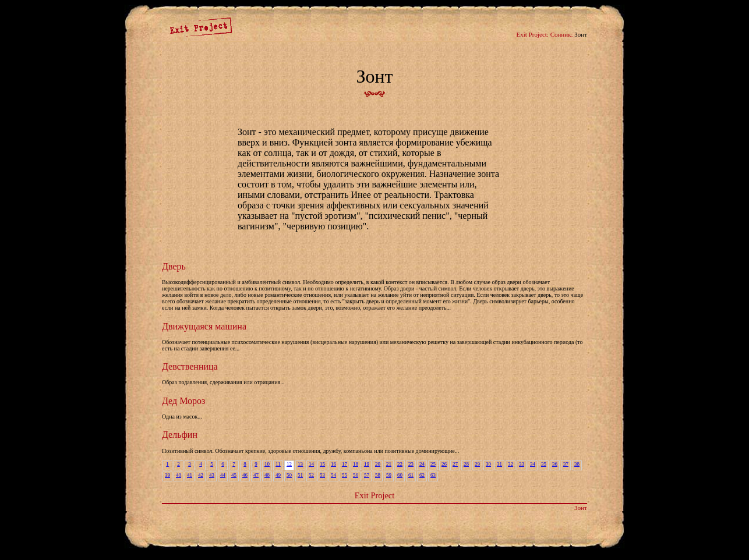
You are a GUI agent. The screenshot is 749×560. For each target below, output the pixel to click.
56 (356, 475)
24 (422, 464)
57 (367, 475)
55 (345, 475)
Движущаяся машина (204, 326)
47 (256, 475)
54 (333, 475)
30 (488, 464)
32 (510, 464)
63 (433, 475)
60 (400, 475)
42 (201, 475)
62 (422, 475)
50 (289, 475)
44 (223, 475)
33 (522, 464)
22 (400, 464)
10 (267, 464)
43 (212, 475)
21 (389, 464)
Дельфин (180, 435)
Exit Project (374, 495)
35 (544, 464)
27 (455, 464)
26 (444, 464)
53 (322, 475)
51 (300, 475)
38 (577, 464)
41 (190, 475)
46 (245, 475)
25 (433, 464)
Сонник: (562, 34)
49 (278, 475)
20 (378, 464)
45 (234, 475)
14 (311, 464)
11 (278, 464)
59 (389, 475)
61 (411, 475)
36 (555, 464)
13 (300, 464)
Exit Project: (533, 34)
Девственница (190, 366)
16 (333, 464)
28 (466, 464)
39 (167, 475)
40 (179, 475)
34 (533, 464)
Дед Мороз (183, 401)
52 (311, 475)
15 (322, 464)
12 (289, 464)
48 (267, 475)
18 (356, 464)
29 (477, 464)
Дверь (174, 266)
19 (367, 464)
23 (411, 464)
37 (566, 464)
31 (499, 464)
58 (378, 475)
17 (345, 464)
